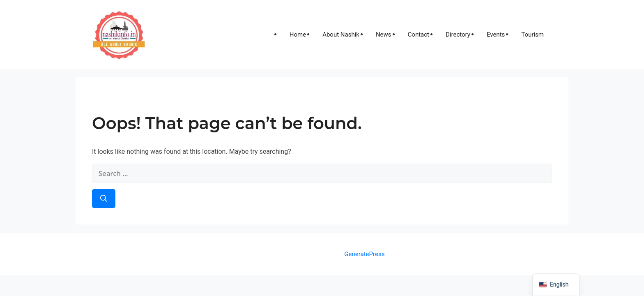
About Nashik (341, 35)
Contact (419, 35)
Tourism (532, 35)
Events (496, 35)
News (384, 35)
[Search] (104, 199)
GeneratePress (364, 254)
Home (298, 35)
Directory (458, 35)
